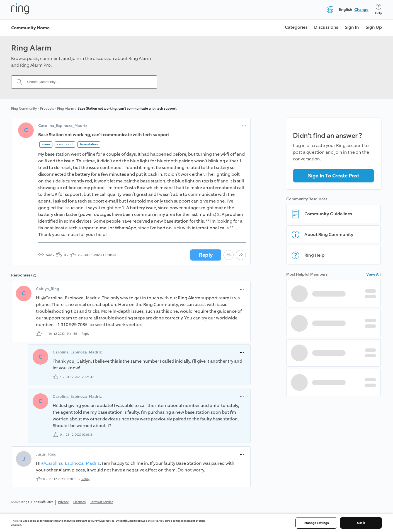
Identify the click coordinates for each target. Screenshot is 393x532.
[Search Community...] (88, 82)
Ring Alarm (66, 109)
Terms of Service (102, 502)
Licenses (79, 502)
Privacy (63, 502)
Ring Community (24, 109)
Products (47, 109)
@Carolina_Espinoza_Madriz (71, 463)
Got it (361, 523)
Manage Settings (316, 523)
